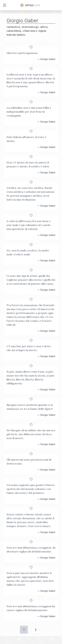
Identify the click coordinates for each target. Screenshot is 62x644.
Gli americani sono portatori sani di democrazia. (29, 462)
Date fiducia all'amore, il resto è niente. (26, 139)
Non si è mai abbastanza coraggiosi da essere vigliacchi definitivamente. (31, 608)
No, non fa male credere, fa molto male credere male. (28, 252)
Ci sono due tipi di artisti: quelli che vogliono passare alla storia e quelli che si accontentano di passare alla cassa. (31, 280)
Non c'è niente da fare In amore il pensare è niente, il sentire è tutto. (28, 164)
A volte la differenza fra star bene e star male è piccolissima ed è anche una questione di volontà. (29, 225)
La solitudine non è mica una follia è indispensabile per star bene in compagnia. (29, 112)
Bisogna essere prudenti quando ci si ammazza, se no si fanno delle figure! (30, 407)
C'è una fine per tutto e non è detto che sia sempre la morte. (29, 348)
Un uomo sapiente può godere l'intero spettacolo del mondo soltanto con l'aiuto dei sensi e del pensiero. (31, 489)
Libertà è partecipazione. (22, 53)
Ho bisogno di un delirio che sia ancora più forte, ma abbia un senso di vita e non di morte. (31, 434)
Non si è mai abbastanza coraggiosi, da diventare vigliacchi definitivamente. (31, 550)
